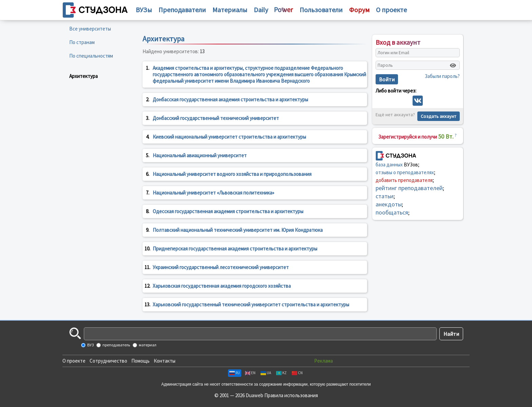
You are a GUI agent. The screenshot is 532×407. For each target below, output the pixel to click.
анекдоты (389, 204)
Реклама (324, 361)
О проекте (74, 361)
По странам (82, 42)
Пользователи (321, 10)
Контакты (165, 361)
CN (297, 373)
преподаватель (116, 345)
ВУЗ (90, 345)
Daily (261, 10)
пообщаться (392, 212)
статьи (385, 196)
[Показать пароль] (453, 65)
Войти (387, 79)
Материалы (230, 10)
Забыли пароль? (442, 76)
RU (235, 373)
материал (147, 345)
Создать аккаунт (439, 116)
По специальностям (91, 56)
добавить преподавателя (404, 180)
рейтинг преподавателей (409, 188)
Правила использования (291, 395)
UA (266, 373)
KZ (281, 373)
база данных (389, 165)
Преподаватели (182, 10)
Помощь (140, 361)
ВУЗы (144, 10)
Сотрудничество (108, 361)
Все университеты (90, 29)
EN (250, 373)
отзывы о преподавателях (405, 172)
